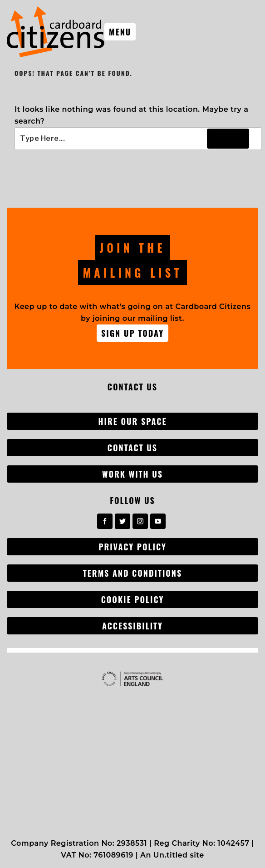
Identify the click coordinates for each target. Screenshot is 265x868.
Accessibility (132, 626)
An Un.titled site (172, 855)
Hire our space (133, 421)
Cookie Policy (133, 599)
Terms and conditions (132, 573)
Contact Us (132, 448)
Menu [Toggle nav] (120, 32)
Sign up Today (132, 333)
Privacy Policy (132, 547)
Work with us (132, 474)
